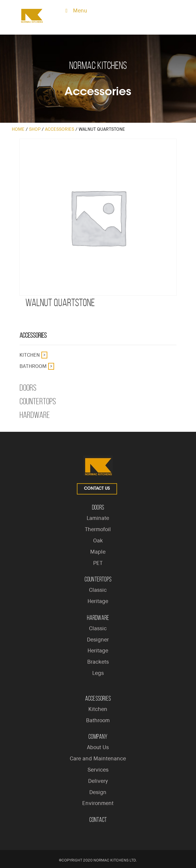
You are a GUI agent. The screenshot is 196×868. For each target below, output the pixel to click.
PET (98, 563)
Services (98, 770)
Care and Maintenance (98, 759)
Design (98, 792)
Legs (98, 673)
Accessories (60, 129)
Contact (98, 820)
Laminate (98, 518)
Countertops (38, 401)
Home (18, 129)
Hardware (35, 415)
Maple (98, 552)
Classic (98, 590)
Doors (28, 388)
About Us (98, 747)
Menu (75, 11)
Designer (98, 640)
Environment (98, 803)
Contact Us (97, 489)
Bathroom (33, 366)
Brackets (98, 662)
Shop (35, 129)
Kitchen (30, 355)
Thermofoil (98, 529)
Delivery (98, 781)
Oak (98, 541)
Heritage (98, 601)
